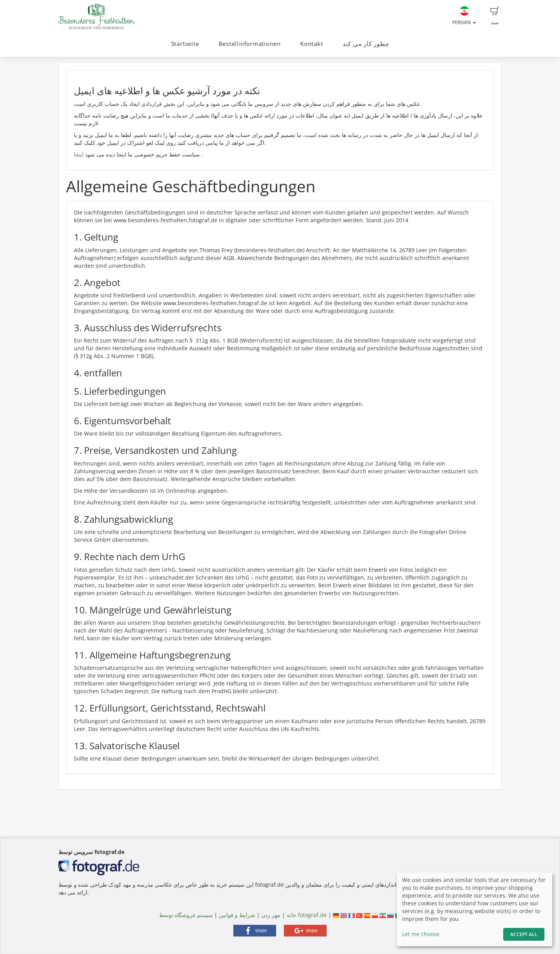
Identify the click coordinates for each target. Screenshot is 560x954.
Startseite (185, 44)
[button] (255, 931)
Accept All (524, 934)
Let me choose (421, 934)
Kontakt (311, 44)
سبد (495, 16)
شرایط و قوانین (237, 915)
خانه (291, 915)
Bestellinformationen (250, 44)
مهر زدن (271, 915)
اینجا (79, 154)
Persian (464, 16)
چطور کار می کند (366, 44)
